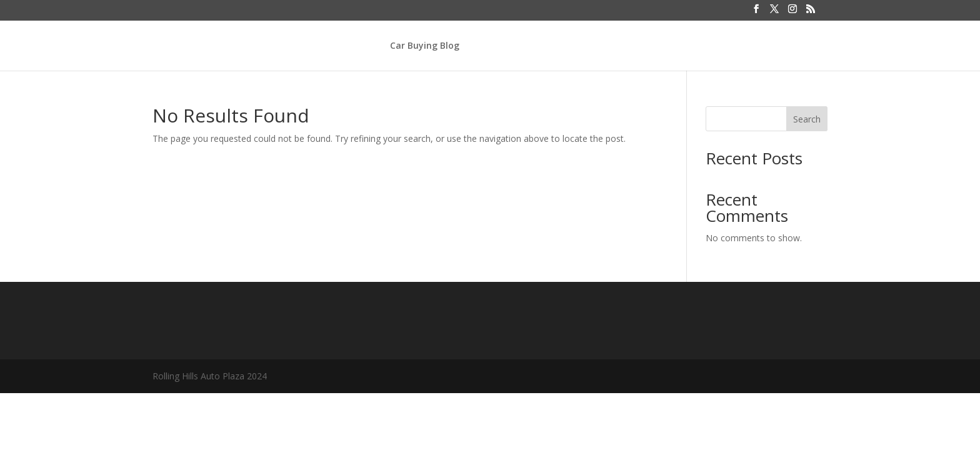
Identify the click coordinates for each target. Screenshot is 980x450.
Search (807, 119)
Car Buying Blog (425, 46)
